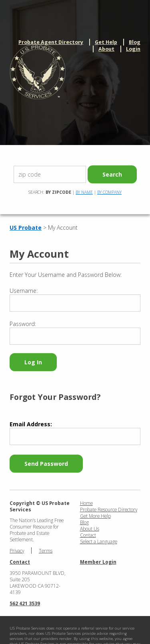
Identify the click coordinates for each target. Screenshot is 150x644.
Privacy (17, 551)
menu (137, 64)
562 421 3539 (25, 603)
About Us (90, 529)
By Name (84, 192)
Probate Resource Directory (109, 509)
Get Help (106, 42)
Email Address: (31, 424)
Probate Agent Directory (51, 42)
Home (86, 503)
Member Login (98, 562)
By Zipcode (58, 192)
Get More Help (95, 516)
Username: (24, 291)
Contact (88, 535)
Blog (135, 42)
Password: (23, 324)
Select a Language (99, 541)
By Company (109, 192)
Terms (46, 551)
